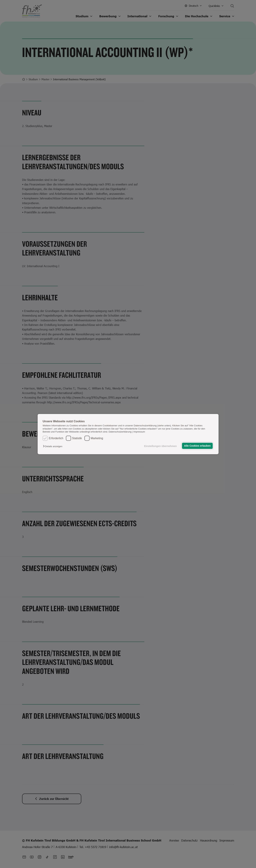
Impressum (139, 432)
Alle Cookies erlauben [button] (197, 446)
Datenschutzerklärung (120, 432)
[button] (53, 446)
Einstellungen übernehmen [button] (161, 446)
